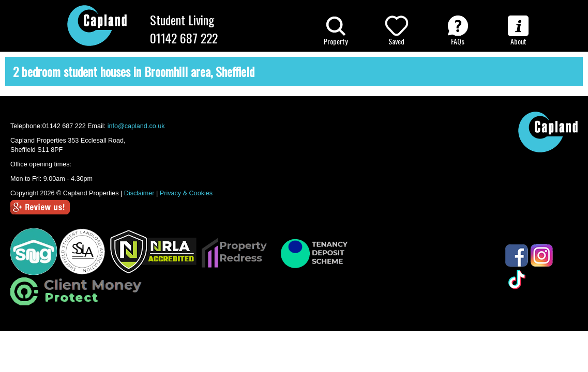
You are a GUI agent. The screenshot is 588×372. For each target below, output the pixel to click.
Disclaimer (139, 193)
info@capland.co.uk (136, 126)
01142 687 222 (184, 38)
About (518, 31)
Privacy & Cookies (186, 193)
